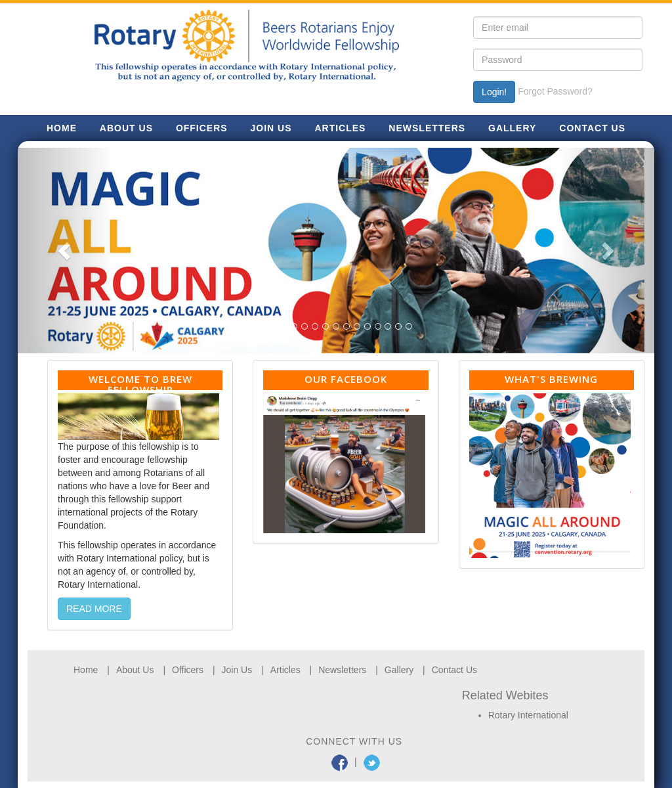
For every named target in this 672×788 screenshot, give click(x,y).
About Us (135, 670)
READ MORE (94, 609)
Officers (188, 670)
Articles (285, 670)
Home (86, 670)
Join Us (237, 670)
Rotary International (528, 715)
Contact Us (454, 670)
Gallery (399, 670)
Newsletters (342, 670)
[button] (66, 251)
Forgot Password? (555, 91)
